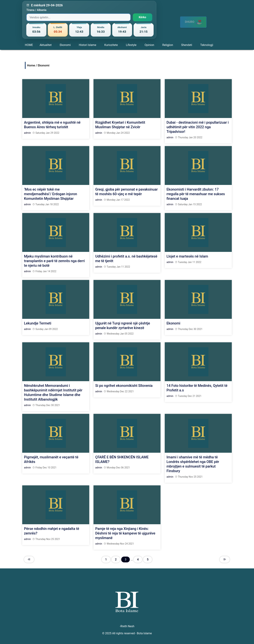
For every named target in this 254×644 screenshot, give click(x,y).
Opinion (149, 45)
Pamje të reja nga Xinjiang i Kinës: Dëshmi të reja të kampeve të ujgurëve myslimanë (125, 533)
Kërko (143, 17)
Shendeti (187, 45)
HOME (29, 45)
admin (27, 133)
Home (31, 65)
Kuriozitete (111, 45)
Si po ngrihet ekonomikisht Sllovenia (124, 386)
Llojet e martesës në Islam (187, 256)
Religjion (168, 45)
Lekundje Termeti (38, 323)
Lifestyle (131, 45)
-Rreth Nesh (127, 626)
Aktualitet (46, 45)
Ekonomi (65, 45)
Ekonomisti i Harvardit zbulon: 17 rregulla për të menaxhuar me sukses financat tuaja (196, 194)
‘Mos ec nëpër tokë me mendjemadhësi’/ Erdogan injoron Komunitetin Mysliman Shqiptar (51, 194)
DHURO (193, 20)
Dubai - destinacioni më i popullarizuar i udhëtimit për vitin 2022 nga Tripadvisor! (198, 127)
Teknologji (207, 45)
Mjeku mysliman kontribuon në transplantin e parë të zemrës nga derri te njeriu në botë (54, 261)
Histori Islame (88, 45)
